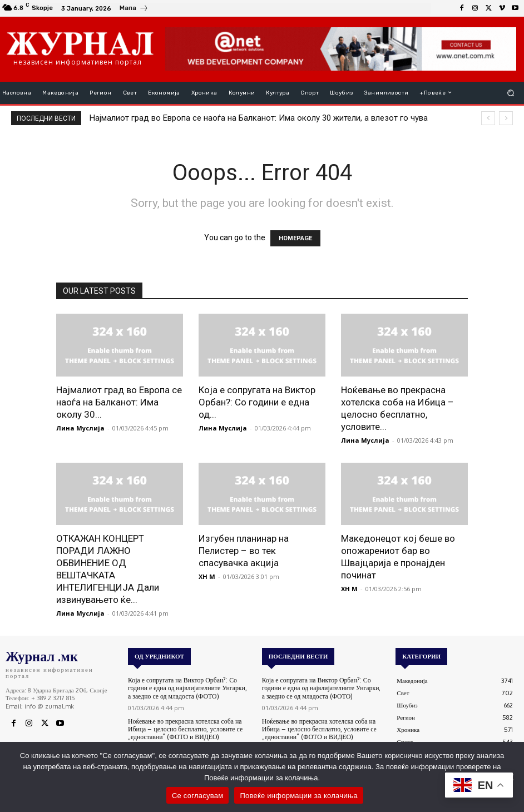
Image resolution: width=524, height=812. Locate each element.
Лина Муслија (80, 428)
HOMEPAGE (295, 238)
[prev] (488, 118)
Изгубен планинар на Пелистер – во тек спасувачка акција (244, 551)
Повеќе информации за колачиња (299, 796)
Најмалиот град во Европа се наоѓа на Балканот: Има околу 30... (119, 402)
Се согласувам (198, 796)
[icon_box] (134, 9)
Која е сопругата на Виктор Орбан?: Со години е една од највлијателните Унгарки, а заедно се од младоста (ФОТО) (189, 687)
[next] (506, 118)
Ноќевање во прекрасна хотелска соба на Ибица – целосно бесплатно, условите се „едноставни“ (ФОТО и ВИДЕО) (182, 727)
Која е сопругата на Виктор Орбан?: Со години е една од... (257, 402)
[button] (511, 93)
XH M (207, 576)
